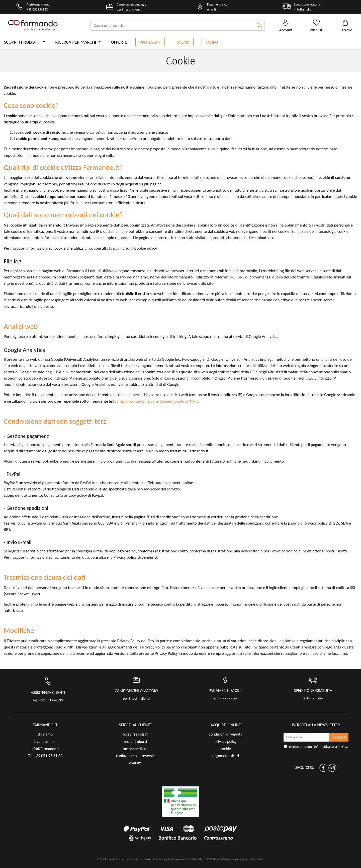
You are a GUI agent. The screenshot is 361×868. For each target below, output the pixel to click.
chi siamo (45, 734)
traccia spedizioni (135, 749)
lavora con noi (45, 741)
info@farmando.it (45, 749)
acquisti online (226, 725)
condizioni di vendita (225, 734)
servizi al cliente (136, 725)
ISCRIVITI (339, 737)
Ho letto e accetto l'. (316, 747)
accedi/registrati (136, 734)
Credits (260, 859)
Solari (183, 42)
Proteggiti (150, 42)
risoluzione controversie (135, 756)
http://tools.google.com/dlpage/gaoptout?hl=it (158, 401)
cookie (226, 749)
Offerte (119, 42)
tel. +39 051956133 (48, 700)
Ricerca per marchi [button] (76, 42)
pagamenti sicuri (226, 756)
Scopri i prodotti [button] (23, 42)
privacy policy (226, 741)
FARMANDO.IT (45, 725)
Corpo (212, 42)
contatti (135, 763)
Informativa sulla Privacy (331, 747)
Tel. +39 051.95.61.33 (45, 756)
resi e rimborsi (135, 741)
